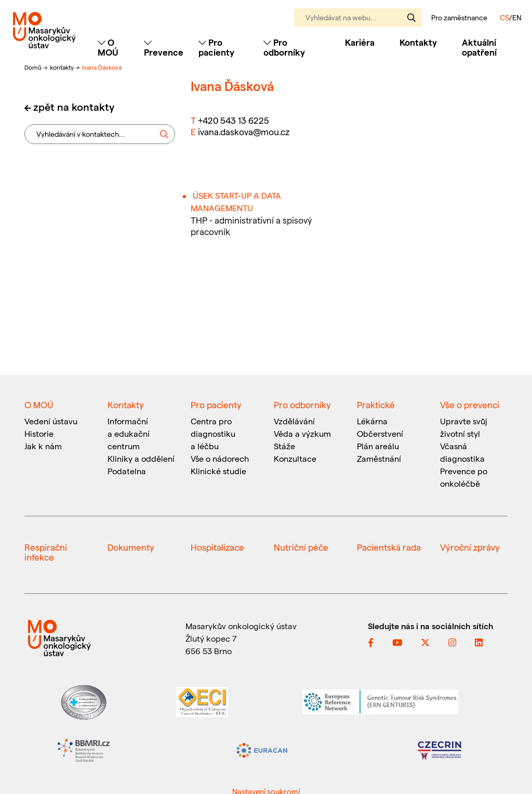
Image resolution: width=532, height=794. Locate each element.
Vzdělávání (294, 421)
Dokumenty (131, 547)
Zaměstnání (379, 458)
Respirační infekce (46, 552)
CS (504, 17)
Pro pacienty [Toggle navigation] (216, 47)
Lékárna (372, 421)
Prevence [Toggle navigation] (164, 48)
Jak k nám (43, 446)
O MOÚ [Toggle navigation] (108, 47)
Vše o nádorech (220, 458)
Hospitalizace (217, 547)
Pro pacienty (216, 405)
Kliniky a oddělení (141, 458)
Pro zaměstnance (459, 18)
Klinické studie (218, 471)
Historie (39, 433)
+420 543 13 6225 (234, 120)
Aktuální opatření (479, 47)
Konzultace (295, 458)
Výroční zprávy (470, 547)
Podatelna (127, 471)
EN (517, 17)
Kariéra (360, 42)
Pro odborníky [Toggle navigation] (284, 47)
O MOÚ (39, 405)
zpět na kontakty (74, 107)
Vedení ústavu (51, 421)
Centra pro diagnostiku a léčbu (213, 433)
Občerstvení (380, 433)
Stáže (284, 446)
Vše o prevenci (470, 405)
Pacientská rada (389, 547)
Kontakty (418, 42)
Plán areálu (378, 446)
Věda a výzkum (302, 433)
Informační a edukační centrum (129, 433)
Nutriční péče (301, 547)
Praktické (376, 405)
